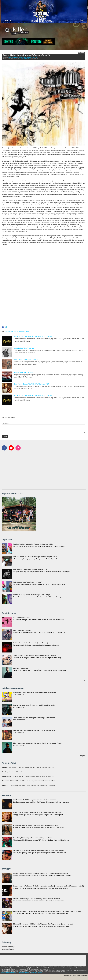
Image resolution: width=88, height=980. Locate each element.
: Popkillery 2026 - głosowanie (15, 772)
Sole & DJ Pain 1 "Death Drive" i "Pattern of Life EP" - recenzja (33, 337)
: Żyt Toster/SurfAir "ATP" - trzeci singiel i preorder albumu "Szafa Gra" (28, 767)
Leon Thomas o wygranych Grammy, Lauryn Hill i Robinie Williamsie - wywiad (41, 873)
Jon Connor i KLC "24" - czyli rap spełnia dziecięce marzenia (35, 800)
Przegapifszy (29, 57)
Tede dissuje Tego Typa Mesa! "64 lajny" (27, 582)
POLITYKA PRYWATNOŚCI (22, 973)
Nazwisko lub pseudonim (10, 417)
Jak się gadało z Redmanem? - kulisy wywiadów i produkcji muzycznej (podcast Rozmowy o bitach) (48, 886)
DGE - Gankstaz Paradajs (22, 630)
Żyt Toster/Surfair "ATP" (22, 618)
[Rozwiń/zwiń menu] (84, 31)
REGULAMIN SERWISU (7, 973)
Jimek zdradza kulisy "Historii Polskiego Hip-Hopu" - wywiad (35, 656)
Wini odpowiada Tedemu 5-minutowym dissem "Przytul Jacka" (35, 557)
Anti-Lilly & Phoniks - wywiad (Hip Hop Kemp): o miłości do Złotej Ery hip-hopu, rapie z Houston (47, 911)
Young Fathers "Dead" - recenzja (24, 348)
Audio (10, 57)
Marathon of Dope (24, 331)
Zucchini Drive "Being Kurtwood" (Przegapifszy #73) (27, 55)
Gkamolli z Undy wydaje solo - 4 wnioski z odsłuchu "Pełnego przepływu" (39, 851)
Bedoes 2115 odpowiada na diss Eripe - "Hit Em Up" (32, 595)
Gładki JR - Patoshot (20, 668)
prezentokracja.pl (8, 947)
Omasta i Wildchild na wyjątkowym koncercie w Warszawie (34, 730)
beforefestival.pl (8, 949)
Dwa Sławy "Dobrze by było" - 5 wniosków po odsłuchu (33, 838)
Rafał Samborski (25, 59)
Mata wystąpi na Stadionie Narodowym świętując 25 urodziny (35, 692)
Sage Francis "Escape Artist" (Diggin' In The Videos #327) (32, 384)
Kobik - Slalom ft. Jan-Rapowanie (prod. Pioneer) (30, 643)
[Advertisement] (29, 411)
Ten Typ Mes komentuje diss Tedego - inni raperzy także (33, 544)
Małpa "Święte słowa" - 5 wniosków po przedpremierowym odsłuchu (37, 813)
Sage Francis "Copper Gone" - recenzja (26, 360)
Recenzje (35, 57)
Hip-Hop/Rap (21, 57)
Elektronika (15, 57)
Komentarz (6, 423)
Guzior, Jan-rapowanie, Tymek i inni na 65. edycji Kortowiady (35, 705)
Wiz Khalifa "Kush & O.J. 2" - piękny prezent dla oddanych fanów (36, 825)
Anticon (16, 331)
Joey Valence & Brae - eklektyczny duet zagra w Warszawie (34, 718)
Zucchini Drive (9, 331)
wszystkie (83, 681)
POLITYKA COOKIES (37, 973)
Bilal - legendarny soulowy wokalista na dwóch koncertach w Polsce (37, 743)
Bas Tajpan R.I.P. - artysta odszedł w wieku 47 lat (30, 569)
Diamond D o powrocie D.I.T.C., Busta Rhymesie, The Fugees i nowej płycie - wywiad (43, 924)
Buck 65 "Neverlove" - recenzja (24, 373)
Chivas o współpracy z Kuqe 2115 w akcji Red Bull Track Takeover (37, 899)
